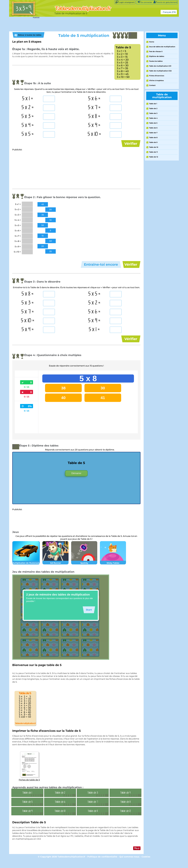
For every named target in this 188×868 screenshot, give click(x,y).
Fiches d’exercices (157, 76)
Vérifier (131, 144)
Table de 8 (153, 137)
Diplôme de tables (157, 56)
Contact (152, 85)
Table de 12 (154, 157)
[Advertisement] (74, 24)
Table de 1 (153, 104)
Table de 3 (153, 113)
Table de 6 (153, 128)
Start (88, 618)
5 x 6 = (94, 99)
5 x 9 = (94, 125)
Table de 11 (153, 152)
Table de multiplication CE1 (160, 66)
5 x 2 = (28, 108)
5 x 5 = (28, 134)
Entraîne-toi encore (101, 267)
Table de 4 (153, 118)
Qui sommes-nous (130, 865)
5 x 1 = (28, 99)
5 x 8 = (94, 116)
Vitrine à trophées (156, 80)
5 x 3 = (28, 116)
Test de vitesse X (156, 51)
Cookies (146, 865)
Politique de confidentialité (102, 865)
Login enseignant (125, 2)
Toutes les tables (156, 61)
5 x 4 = (28, 125)
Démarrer (76, 481)
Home (152, 42)
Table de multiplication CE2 (160, 71)
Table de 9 (153, 142)
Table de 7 (153, 133)
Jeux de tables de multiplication (162, 47)
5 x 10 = (94, 134)
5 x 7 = (94, 108)
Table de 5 (153, 123)
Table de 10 (154, 147)
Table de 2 (153, 108)
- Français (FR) (169, 12)
